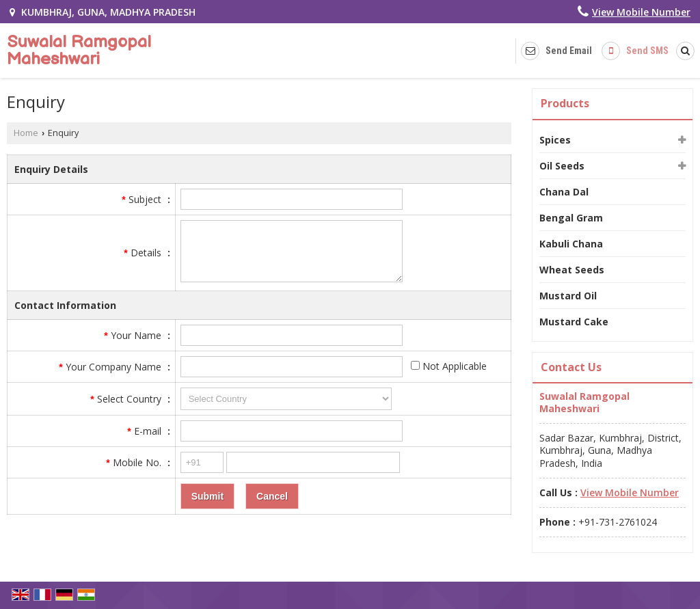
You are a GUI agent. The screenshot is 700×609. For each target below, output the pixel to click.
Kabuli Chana (571, 244)
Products (565, 103)
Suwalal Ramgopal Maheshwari (79, 51)
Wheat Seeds (572, 270)
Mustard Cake (574, 322)
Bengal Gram (571, 218)
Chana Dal (564, 192)
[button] (641, 12)
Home (26, 133)
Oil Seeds (562, 166)
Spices (555, 140)
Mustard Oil (568, 296)
